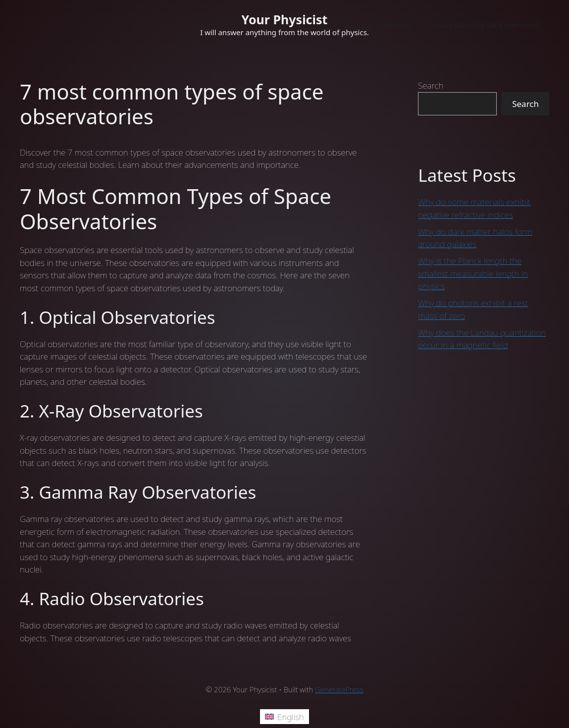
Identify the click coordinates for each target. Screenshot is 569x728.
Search (431, 85)
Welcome (395, 25)
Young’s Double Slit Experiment (485, 25)
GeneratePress (339, 689)
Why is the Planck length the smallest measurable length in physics (473, 273)
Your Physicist (285, 19)
